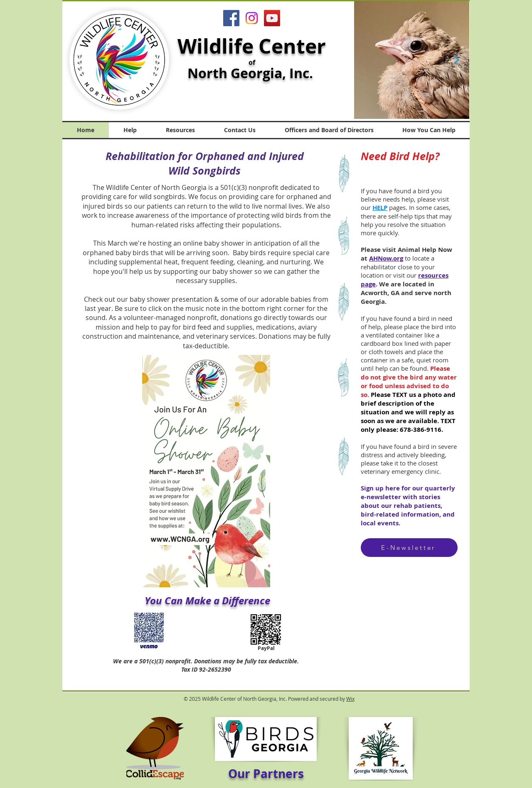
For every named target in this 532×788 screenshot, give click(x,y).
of (252, 62)
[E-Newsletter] (409, 548)
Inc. (303, 73)
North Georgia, (238, 73)
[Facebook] (231, 18)
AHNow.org (386, 258)
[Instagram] (252, 18)
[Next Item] (457, 60)
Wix (350, 699)
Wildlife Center (252, 46)
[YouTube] (272, 18)
